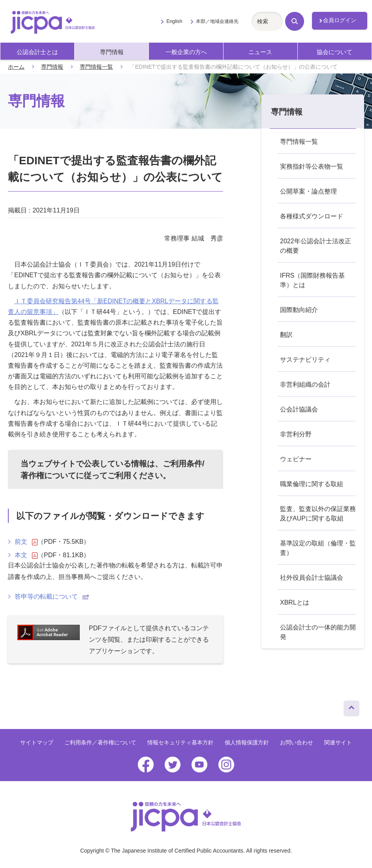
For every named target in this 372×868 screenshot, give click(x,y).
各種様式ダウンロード (312, 216)
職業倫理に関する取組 (312, 484)
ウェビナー (296, 459)
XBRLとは (295, 602)
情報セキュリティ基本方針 (180, 742)
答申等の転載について (52, 597)
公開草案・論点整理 (308, 191)
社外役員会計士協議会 (312, 578)
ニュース (260, 52)
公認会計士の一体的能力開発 (318, 632)
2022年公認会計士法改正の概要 (316, 246)
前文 (26, 542)
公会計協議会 (299, 409)
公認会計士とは (37, 52)
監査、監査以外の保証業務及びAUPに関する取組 (318, 514)
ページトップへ (351, 706)
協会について (334, 52)
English (174, 21)
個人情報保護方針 (247, 742)
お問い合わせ (297, 742)
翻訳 (286, 335)
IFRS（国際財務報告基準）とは (312, 280)
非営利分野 (296, 434)
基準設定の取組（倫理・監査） (318, 548)
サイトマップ (37, 742)
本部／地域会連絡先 (217, 21)
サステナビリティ (305, 360)
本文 (26, 555)
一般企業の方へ (186, 52)
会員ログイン (340, 20)
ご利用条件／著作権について (100, 742)
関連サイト (338, 742)
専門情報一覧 (96, 67)
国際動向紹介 (299, 310)
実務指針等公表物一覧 (312, 166)
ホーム (16, 67)
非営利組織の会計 (305, 384)
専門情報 (112, 52)
